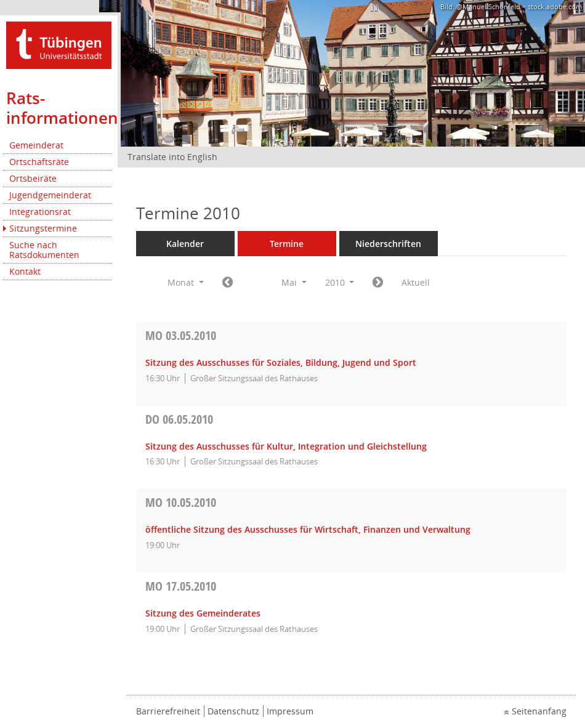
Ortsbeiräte (33, 178)
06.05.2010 (179, 419)
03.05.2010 (181, 335)
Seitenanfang (539, 711)
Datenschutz (233, 711)
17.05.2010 (181, 586)
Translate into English (172, 157)
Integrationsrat (40, 212)
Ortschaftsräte (39, 162)
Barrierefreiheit (168, 711)
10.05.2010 (181, 502)
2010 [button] (340, 282)
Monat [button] (186, 282)
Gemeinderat (36, 145)
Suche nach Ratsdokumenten (44, 250)
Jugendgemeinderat (50, 195)
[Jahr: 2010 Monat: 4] (228, 283)
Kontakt (25, 271)
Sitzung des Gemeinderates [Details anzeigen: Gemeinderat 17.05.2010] (203, 613)
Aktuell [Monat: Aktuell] (416, 282)
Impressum (290, 711)
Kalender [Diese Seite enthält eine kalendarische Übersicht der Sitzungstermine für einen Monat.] (185, 244)
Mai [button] (294, 282)
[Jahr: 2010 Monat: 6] (378, 283)
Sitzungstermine (43, 228)
